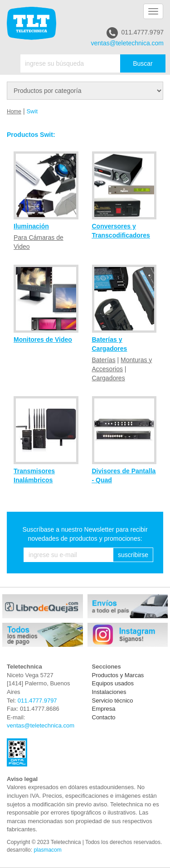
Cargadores (109, 378)
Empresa (104, 709)
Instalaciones (109, 692)
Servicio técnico (113, 701)
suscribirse (133, 555)
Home (14, 112)
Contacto (104, 717)
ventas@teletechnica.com (127, 43)
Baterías (104, 360)
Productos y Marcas (118, 675)
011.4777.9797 (135, 33)
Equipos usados (113, 683)
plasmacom (47, 850)
